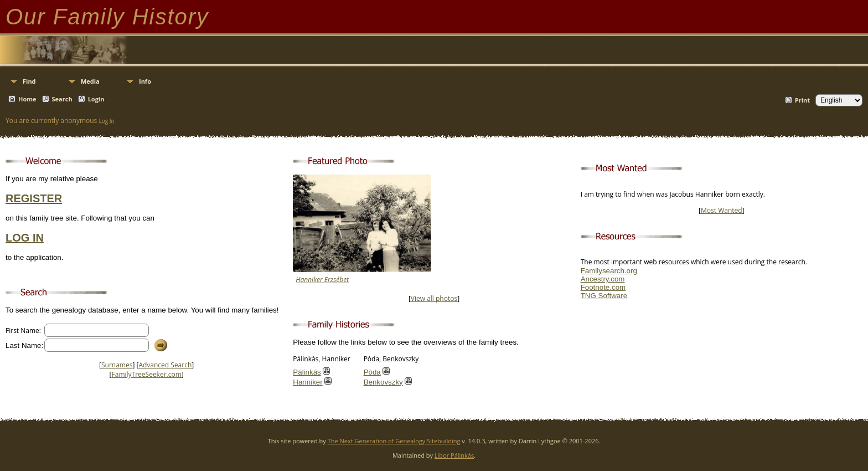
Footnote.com (603, 287)
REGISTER (34, 198)
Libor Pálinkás (454, 455)
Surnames (117, 365)
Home (27, 99)
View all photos (434, 298)
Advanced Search (165, 365)
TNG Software (604, 296)
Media (90, 81)
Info (145, 81)
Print (802, 100)
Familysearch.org (609, 271)
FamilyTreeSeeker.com (147, 374)
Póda (372, 372)
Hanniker (308, 382)
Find (29, 81)
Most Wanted (722, 210)
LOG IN (25, 238)
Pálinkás (307, 372)
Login (96, 99)
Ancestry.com (603, 279)
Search (62, 99)
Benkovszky (383, 382)
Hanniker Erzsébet (322, 280)
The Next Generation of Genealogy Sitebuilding (394, 441)
